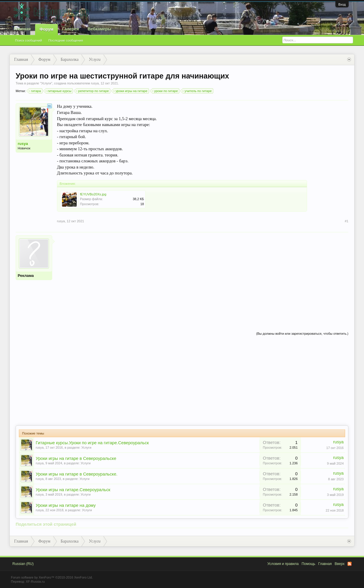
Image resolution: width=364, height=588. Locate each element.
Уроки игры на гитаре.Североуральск (73, 490)
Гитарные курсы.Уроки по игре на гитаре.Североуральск (92, 443)
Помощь (308, 564)
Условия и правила (283, 564)
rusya (95, 83)
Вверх (340, 564)
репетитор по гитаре (93, 91)
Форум (46, 29)
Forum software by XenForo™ (52, 577)
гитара (35, 91)
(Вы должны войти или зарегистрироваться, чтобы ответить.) (302, 334)
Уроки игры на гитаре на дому (66, 505)
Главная (22, 29)
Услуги (46, 83)
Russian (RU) (23, 564)
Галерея (71, 29)
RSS (350, 564)
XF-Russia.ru (35, 582)
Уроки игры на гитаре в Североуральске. (77, 474)
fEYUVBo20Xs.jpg (93, 194)
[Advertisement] (203, 277)
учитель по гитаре (197, 91)
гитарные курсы (59, 91)
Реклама (26, 276)
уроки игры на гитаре (131, 91)
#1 (347, 221)
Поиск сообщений (28, 40)
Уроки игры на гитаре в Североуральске (76, 458)
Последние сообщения (66, 40)
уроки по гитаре (165, 91)
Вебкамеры (99, 29)
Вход (342, 4)
